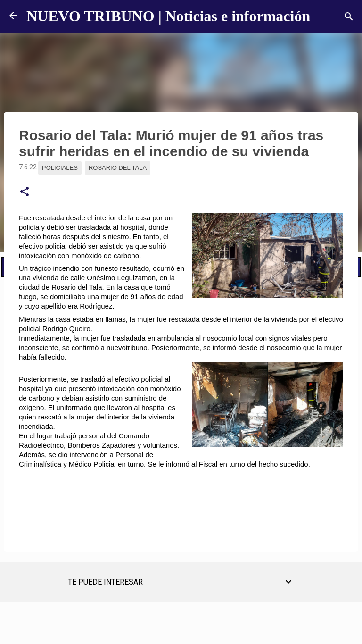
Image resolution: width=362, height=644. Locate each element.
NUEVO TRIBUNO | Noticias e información (168, 16)
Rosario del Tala (118, 168)
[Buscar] (349, 17)
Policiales (60, 168)
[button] (25, 192)
